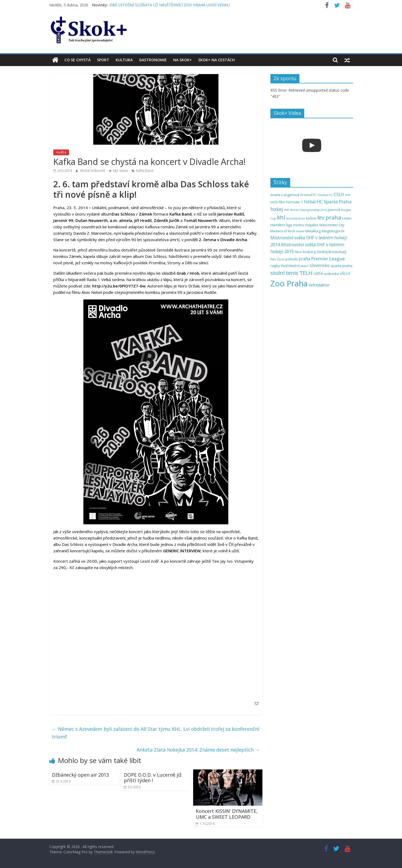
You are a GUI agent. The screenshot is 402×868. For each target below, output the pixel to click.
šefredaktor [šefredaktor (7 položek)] (319, 285)
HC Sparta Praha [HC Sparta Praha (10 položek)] (334, 202)
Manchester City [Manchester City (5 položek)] (332, 225)
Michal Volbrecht (93, 171)
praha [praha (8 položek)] (304, 259)
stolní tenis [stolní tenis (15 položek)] (284, 273)
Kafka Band (145, 171)
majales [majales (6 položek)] (312, 225)
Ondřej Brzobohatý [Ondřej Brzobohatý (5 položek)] (332, 252)
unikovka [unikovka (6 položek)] (331, 274)
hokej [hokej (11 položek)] (277, 209)
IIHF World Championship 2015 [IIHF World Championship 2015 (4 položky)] (305, 210)
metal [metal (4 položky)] (300, 231)
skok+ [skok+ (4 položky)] (305, 266)
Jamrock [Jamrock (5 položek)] (334, 210)
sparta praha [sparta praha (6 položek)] (341, 266)
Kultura (124, 60)
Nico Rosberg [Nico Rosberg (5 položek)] (305, 252)
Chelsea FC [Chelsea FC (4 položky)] (325, 195)
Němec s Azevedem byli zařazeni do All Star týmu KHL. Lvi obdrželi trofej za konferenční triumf (156, 733)
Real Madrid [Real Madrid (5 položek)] (290, 266)
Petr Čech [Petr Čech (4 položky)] (277, 259)
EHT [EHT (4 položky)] (348, 195)
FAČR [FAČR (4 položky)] (274, 202)
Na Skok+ (182, 60)
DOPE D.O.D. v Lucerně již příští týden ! (153, 778)
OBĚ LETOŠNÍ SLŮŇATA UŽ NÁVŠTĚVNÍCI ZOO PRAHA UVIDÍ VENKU (170, 5)
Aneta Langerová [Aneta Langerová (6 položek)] (285, 195)
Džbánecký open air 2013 (80, 775)
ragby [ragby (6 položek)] (275, 266)
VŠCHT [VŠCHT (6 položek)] (345, 274)
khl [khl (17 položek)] (281, 217)
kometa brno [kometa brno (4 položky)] (296, 218)
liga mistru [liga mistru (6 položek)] (295, 225)
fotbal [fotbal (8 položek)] (310, 202)
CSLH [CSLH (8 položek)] (339, 195)
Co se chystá (78, 60)
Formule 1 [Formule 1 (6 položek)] (295, 202)
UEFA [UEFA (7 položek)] (318, 273)
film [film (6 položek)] (282, 202)
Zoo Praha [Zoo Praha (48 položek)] (289, 283)
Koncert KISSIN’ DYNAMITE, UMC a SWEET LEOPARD (227, 814)
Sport (103, 60)
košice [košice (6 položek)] (311, 218)
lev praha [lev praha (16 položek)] (329, 217)
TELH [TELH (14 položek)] (306, 273)
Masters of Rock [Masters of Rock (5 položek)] (283, 231)
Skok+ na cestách (216, 60)
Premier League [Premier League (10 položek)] (328, 259)
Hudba (61, 152)
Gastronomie (153, 60)
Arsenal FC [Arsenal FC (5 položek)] (308, 195)
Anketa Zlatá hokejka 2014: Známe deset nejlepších (198, 750)
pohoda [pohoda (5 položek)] (291, 259)
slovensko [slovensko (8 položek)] (320, 265)
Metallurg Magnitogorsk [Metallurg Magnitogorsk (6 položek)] (325, 231)
